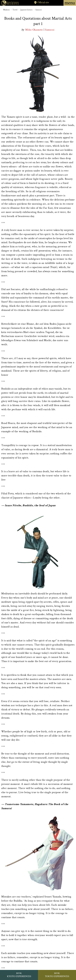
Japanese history (26, 10)
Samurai (39, 10)
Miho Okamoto (34, 30)
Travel (15, 10)
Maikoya (6, 10)
